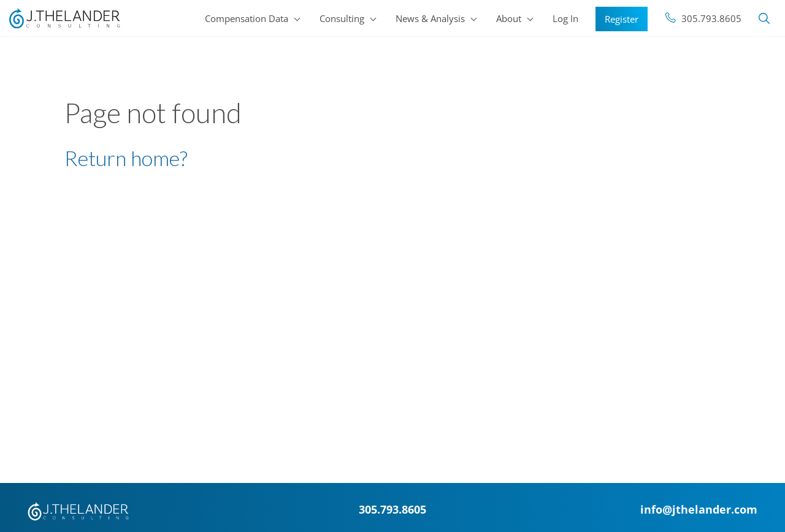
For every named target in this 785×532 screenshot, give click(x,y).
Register (622, 19)
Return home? (126, 158)
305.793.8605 (711, 18)
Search (764, 18)
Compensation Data (247, 18)
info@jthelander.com (699, 509)
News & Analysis (430, 18)
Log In (565, 18)
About (509, 18)
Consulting (342, 18)
